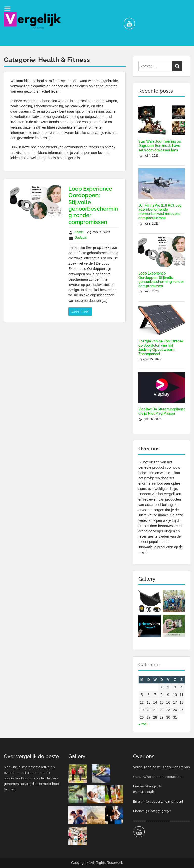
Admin (79, 232)
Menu (9, 9)
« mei (143, 724)
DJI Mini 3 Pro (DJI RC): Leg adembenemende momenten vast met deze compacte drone (160, 212)
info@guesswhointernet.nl (163, 801)
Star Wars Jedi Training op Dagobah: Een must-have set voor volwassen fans (160, 146)
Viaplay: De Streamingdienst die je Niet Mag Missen (162, 411)
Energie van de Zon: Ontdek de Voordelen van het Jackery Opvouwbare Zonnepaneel (161, 348)
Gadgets (81, 238)
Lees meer (80, 311)
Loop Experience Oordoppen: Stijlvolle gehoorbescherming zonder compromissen (93, 205)
